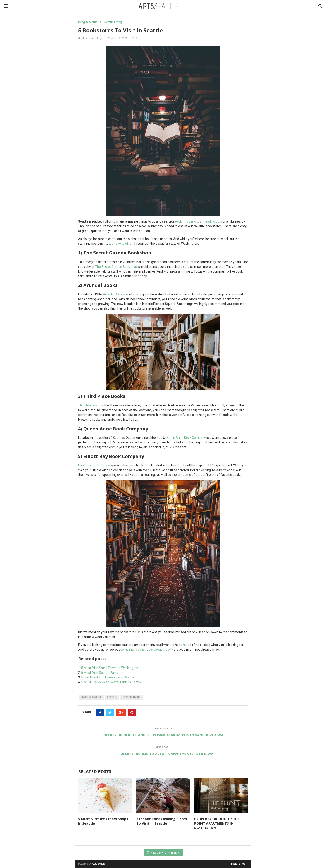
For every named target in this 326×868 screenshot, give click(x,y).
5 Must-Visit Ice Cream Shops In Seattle (103, 821)
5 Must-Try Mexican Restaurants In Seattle (112, 682)
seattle (112, 697)
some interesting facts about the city (147, 650)
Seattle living (132, 697)
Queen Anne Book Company (186, 438)
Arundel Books (113, 294)
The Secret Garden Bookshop (116, 267)
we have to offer (121, 244)
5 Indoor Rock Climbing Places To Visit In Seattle (162, 821)
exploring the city (187, 221)
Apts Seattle (99, 864)
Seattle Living (113, 22)
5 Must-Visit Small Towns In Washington (110, 668)
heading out (212, 221)
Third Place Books (91, 405)
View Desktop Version (163, 853)
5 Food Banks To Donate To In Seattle (108, 677)
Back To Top (239, 864)
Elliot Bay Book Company (96, 465)
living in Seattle (91, 697)
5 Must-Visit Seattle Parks (100, 673)
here (186, 645)
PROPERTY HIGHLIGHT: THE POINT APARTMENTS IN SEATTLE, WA (217, 823)
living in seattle (88, 22)
